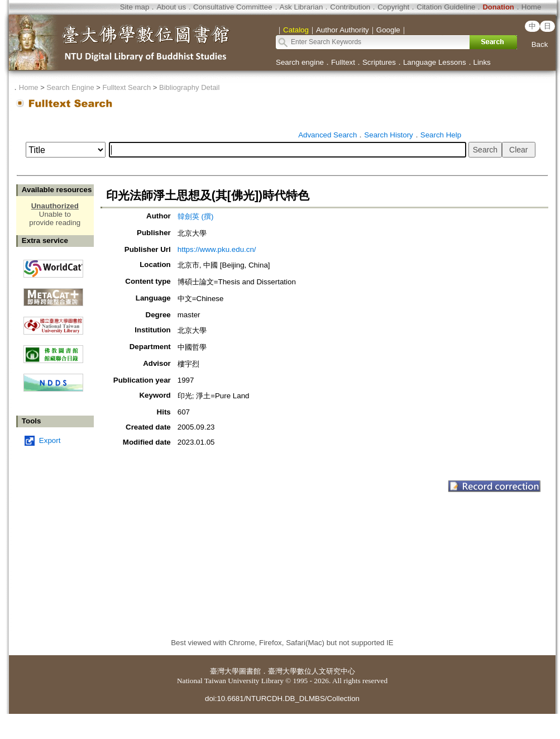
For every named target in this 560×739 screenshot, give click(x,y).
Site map (135, 7)
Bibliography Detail (189, 87)
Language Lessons (435, 62)
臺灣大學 (224, 671)
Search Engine (70, 87)
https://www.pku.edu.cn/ (217, 249)
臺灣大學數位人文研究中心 (312, 671)
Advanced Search (327, 135)
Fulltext (343, 62)
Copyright (393, 7)
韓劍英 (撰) (196, 216)
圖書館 (250, 671)
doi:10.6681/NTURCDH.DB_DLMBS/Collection (282, 699)
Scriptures (379, 62)
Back (540, 44)
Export (50, 440)
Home (532, 7)
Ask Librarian (301, 7)
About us (171, 7)
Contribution (350, 7)
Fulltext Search (126, 87)
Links (482, 62)
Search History (388, 135)
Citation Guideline (446, 7)
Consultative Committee (233, 7)
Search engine (300, 62)
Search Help (441, 135)
